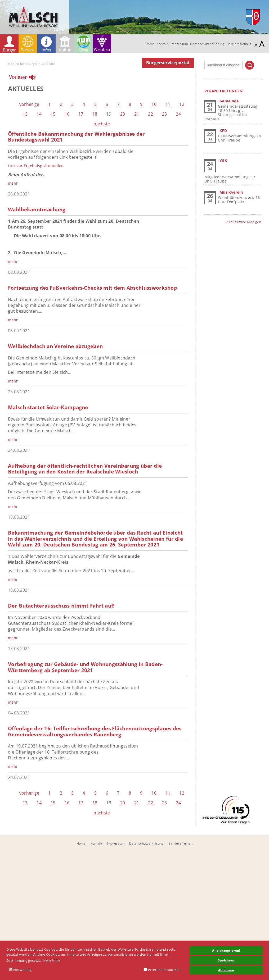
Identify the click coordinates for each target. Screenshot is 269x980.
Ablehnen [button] (226, 970)
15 (53, 114)
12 (182, 104)
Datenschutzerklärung (207, 44)
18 (95, 114)
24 (178, 114)
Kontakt (163, 44)
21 (137, 114)
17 (81, 114)
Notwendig (20, 970)
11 (168, 104)
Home (150, 44)
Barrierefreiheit (239, 44)
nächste (102, 124)
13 (25, 114)
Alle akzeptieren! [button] (226, 950)
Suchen (250, 65)
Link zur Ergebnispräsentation (36, 166)
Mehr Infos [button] (52, 960)
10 (154, 104)
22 (151, 114)
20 (123, 114)
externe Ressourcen (162, 970)
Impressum (179, 44)
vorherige (29, 104)
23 (165, 114)
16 (67, 114)
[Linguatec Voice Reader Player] (26, 79)
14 (39, 114)
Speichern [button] (226, 960)
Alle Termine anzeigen (244, 222)
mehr (13, 183)
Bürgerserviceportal (168, 63)
